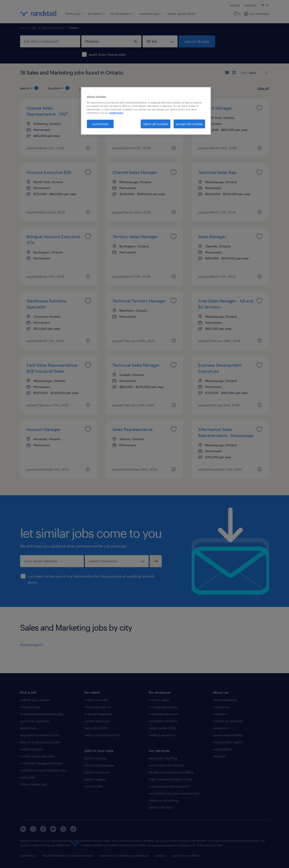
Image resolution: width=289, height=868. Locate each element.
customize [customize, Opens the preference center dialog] (100, 124)
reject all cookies (156, 124)
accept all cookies (189, 124)
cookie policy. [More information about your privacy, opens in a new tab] (116, 113)
